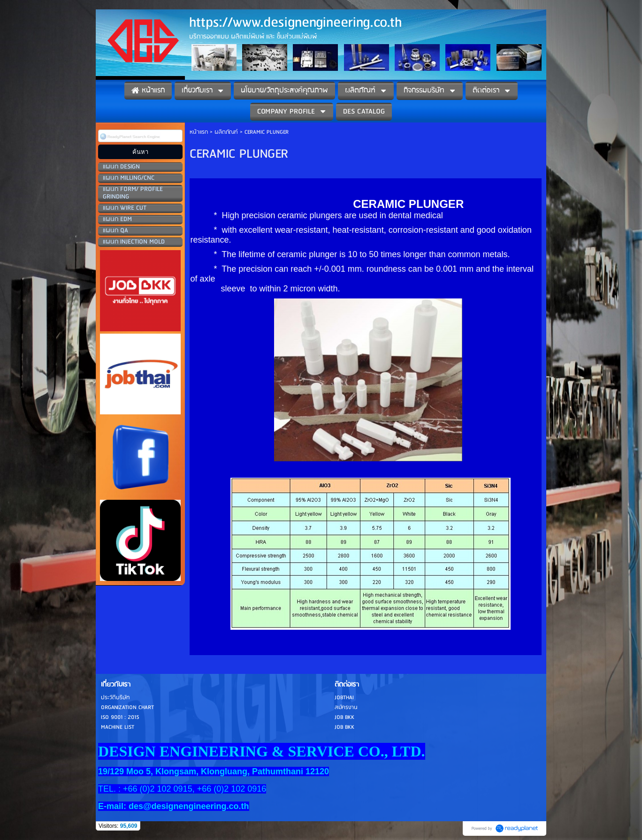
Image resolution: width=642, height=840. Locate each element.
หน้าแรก (199, 132)
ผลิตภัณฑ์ (226, 132)
